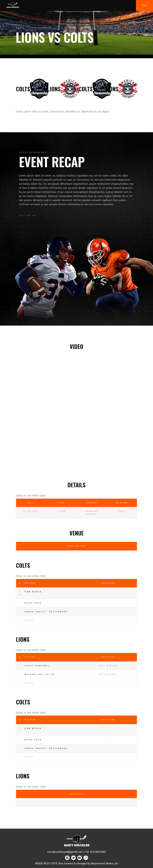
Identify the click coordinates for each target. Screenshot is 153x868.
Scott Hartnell (37, 666)
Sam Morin (33, 592)
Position (108, 583)
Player (30, 583)
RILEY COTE (33, 603)
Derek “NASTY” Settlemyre (46, 612)
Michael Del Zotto (40, 674)
